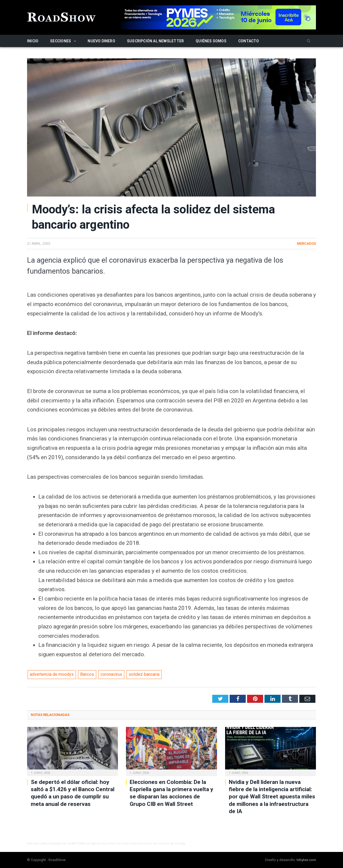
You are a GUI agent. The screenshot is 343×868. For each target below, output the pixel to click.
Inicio (33, 41)
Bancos (87, 674)
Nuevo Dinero (101, 41)
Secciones (61, 41)
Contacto (249, 41)
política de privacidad (121, 844)
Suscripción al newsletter (155, 41)
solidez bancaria (144, 674)
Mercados (306, 244)
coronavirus (111, 674)
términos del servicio (154, 844)
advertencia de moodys (52, 674)
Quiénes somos (211, 41)
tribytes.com (306, 860)
